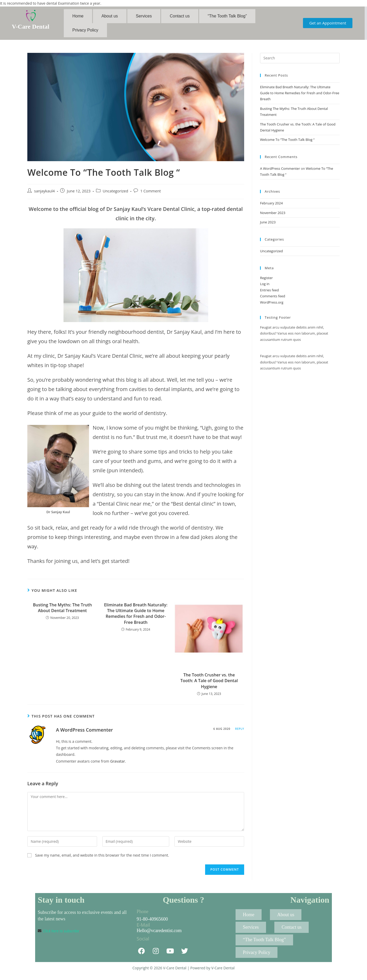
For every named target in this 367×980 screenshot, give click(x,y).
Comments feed (273, 299)
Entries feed (269, 293)
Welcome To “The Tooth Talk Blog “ (287, 143)
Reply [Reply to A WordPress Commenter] (240, 732)
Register (266, 281)
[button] (328, 25)
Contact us (180, 17)
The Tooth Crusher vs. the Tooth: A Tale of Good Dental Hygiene (209, 684)
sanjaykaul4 (44, 194)
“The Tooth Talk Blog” (227, 17)
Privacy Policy (85, 32)
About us (110, 17)
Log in (265, 287)
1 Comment (151, 194)
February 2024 (271, 206)
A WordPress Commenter (84, 733)
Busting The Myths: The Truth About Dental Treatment (62, 611)
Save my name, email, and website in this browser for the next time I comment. (102, 859)
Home (78, 17)
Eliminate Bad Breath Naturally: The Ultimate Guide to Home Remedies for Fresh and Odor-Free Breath (136, 617)
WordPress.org (272, 305)
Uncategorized (116, 194)
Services (144, 17)
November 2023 (273, 216)
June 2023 (268, 225)
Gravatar (118, 764)
